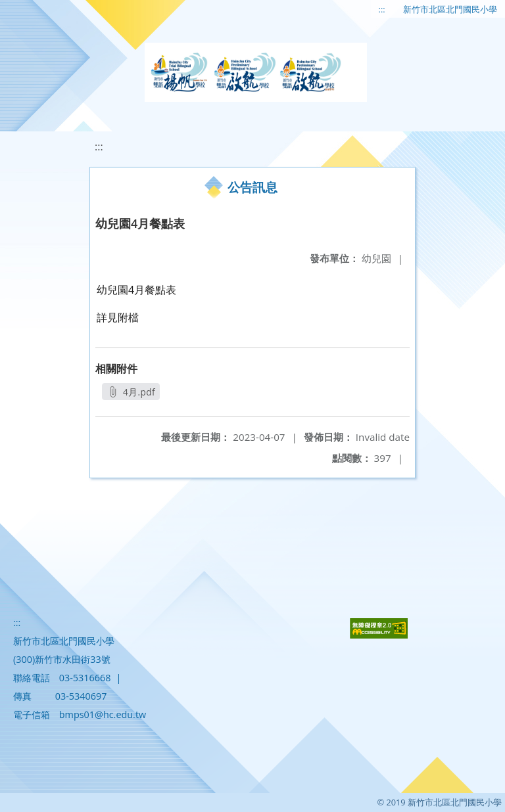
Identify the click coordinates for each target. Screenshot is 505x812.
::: (382, 9)
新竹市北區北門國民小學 (450, 9)
